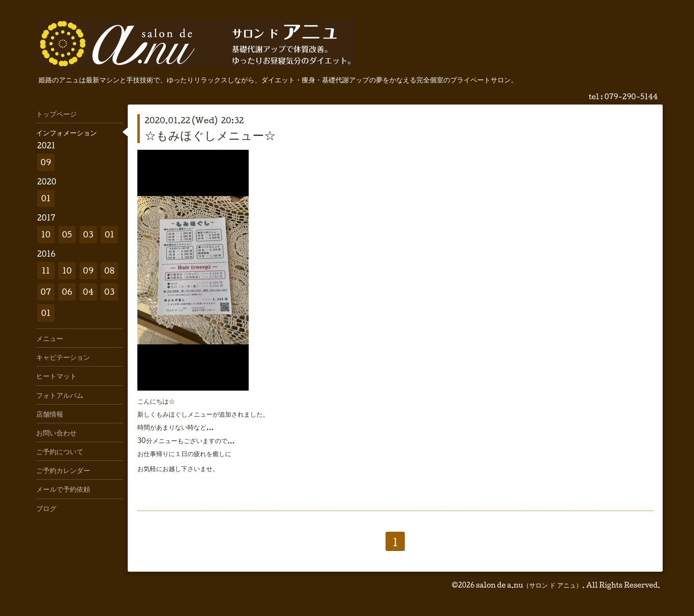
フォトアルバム (60, 395)
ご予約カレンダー (63, 470)
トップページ (56, 114)
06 (67, 292)
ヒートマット (56, 376)
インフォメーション (67, 132)
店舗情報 (50, 414)
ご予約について (60, 451)
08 (109, 270)
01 (46, 198)
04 (88, 292)
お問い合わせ (56, 433)
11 (46, 270)
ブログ (46, 508)
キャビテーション (63, 357)
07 (46, 292)
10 (46, 234)
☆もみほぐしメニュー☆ (210, 135)
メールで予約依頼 (63, 489)
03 (88, 234)
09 (46, 162)
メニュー (50, 338)
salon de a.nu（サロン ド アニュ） (529, 585)
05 (67, 234)
